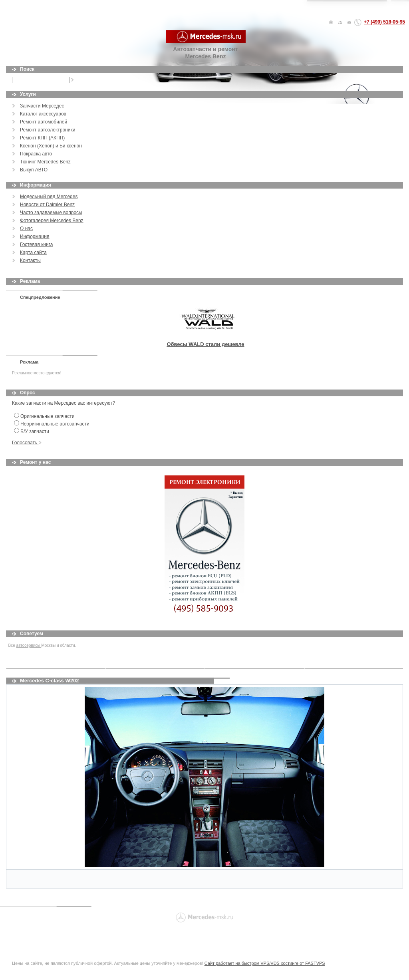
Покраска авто (36, 154)
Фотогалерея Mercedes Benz (52, 221)
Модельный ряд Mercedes (49, 197)
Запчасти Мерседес (42, 106)
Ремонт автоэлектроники (48, 130)
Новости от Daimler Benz (47, 205)
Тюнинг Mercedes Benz (45, 162)
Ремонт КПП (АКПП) (42, 138)
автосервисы (29, 645)
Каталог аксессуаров (43, 114)
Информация (35, 237)
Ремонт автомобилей (44, 122)
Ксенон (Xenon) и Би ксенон (51, 146)
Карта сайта (33, 252)
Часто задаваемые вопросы (51, 213)
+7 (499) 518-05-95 (384, 22)
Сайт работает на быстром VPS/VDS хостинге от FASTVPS (265, 963)
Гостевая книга (37, 245)
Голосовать (27, 443)
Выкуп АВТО (34, 170)
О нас (26, 229)
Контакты (30, 260)
